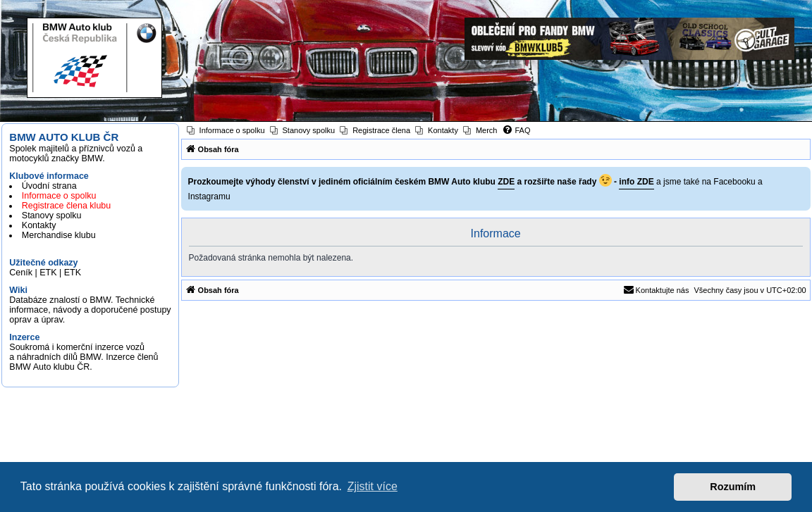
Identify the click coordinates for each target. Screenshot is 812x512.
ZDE (506, 182)
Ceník (21, 273)
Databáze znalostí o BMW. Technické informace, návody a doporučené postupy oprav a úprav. (90, 310)
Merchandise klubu (59, 235)
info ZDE (636, 182)
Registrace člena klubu (66, 206)
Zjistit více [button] (373, 486)
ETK (48, 273)
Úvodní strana (49, 186)
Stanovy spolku (52, 216)
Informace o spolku (59, 196)
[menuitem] (226, 130)
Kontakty (39, 225)
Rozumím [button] (733, 487)
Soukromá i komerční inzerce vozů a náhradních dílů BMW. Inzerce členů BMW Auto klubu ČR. (84, 357)
